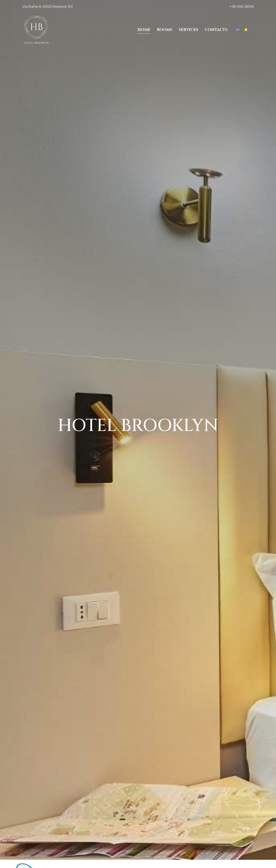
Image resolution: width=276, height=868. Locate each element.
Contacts (216, 30)
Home (144, 30)
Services (188, 30)
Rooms (165, 30)
